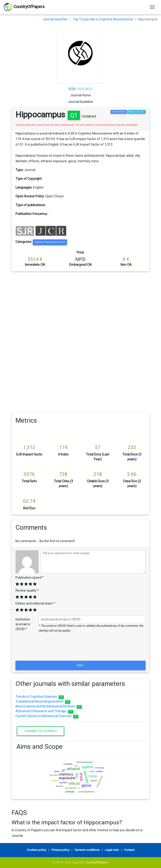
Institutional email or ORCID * (23, 624)
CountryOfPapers (97, 862)
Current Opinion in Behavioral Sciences (47, 716)
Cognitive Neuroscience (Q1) (50, 242)
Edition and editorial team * (35, 603)
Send (80, 665)
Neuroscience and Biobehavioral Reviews (49, 706)
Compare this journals (41, 731)
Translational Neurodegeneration (43, 701)
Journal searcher (55, 19)
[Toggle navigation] (152, 7)
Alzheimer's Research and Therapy (44, 711)
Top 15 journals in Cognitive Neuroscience (103, 19)
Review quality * (27, 590)
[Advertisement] (80, 306)
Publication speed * (30, 578)
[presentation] (80, 648)
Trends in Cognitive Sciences (40, 697)
